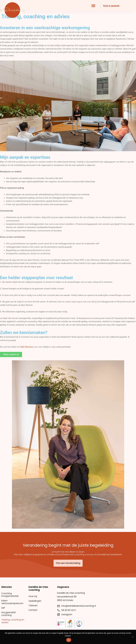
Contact (33, 610)
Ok (69, 640)
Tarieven (33, 605)
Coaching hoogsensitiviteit (10, 595)
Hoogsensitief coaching (9, 614)
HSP (3, 608)
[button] (93, 6)
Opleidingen (35, 601)
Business (29, 347)
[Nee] (133, 637)
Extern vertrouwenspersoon (12, 602)
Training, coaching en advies (13, 621)
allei (23, 347)
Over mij (33, 596)
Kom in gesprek (111, 6)
